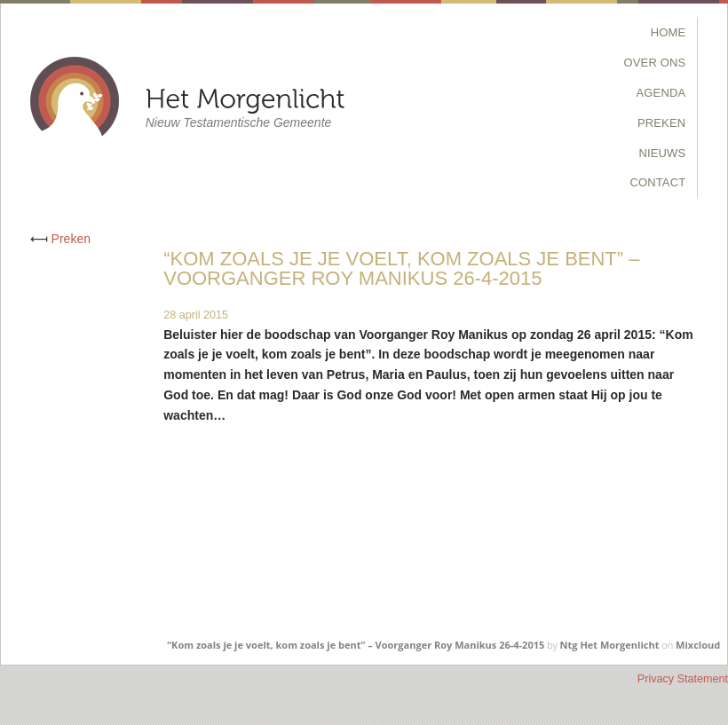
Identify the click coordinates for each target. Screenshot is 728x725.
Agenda (661, 93)
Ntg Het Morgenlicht (610, 645)
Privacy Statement (683, 679)
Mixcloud (698, 645)
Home (669, 32)
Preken (661, 123)
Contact (657, 182)
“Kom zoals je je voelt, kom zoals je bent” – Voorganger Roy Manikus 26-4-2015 (356, 645)
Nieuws (662, 153)
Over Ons (655, 63)
